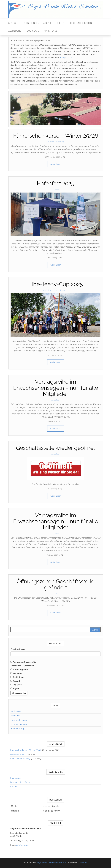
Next (97, 108)
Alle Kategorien (19, 670)
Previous (14, 108)
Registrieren (16, 711)
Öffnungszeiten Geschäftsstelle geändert (55, 584)
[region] (56, 109)
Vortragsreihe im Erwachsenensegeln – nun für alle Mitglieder (56, 388)
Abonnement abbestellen (24, 662)
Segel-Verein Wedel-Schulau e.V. (51, 862)
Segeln (62, 23)
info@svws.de (66, 58)
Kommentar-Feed (19, 724)
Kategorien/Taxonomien (22, 666)
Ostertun (83, 862)
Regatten (63, 290)
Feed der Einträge (19, 720)
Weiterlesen (56, 164)
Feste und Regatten (82, 23)
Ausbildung (16, 31)
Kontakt (14, 787)
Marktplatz (51, 31)
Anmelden (15, 716)
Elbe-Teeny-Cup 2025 (56, 284)
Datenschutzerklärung (20, 782)
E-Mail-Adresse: (18, 649)
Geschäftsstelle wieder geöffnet (56, 448)
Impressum (15, 778)
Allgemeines (31, 23)
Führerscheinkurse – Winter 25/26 (56, 136)
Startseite (14, 23)
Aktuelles (50, 142)
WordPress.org (17, 729)
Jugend (48, 23)
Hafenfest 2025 (55, 183)
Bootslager (33, 31)
